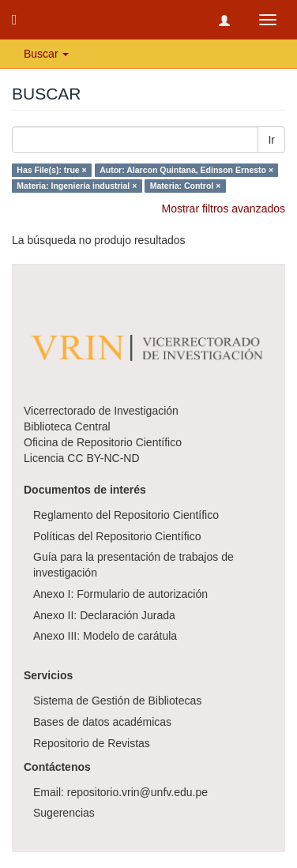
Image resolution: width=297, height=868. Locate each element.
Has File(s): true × (51, 170)
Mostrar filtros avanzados (224, 209)
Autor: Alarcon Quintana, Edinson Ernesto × (186, 170)
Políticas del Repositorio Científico (117, 536)
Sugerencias (64, 813)
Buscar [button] (46, 54)
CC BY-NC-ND (103, 458)
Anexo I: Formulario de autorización (120, 594)
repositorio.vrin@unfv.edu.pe (137, 792)
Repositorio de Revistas (92, 743)
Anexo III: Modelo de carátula (105, 636)
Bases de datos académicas (102, 722)
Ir (271, 140)
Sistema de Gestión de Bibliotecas (117, 701)
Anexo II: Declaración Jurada (104, 615)
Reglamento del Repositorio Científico (126, 515)
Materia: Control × (186, 186)
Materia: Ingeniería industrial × (77, 186)
